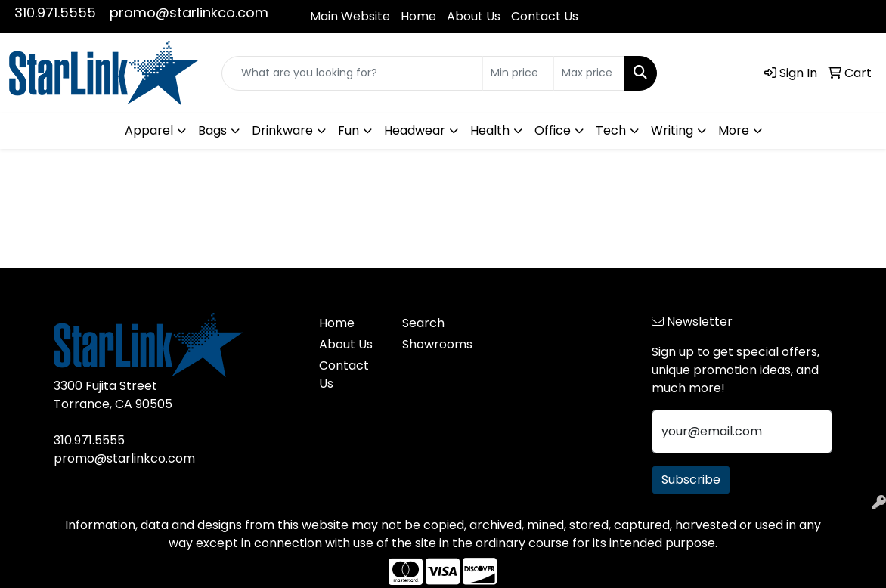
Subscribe (691, 480)
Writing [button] (672, 130)
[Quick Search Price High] (589, 73)
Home (418, 16)
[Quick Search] (352, 73)
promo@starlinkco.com (189, 12)
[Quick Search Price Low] (518, 73)
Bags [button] (212, 130)
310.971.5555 (55, 12)
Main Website (350, 16)
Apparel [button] (149, 130)
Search (423, 323)
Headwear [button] (415, 130)
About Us (474, 16)
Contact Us (545, 16)
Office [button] (553, 130)
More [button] (734, 130)
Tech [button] (611, 130)
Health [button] (490, 130)
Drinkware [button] (282, 130)
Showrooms (435, 344)
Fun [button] (349, 130)
